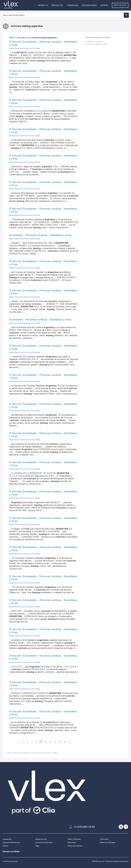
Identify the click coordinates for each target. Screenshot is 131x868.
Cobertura (73, 5)
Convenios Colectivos (44, 842)
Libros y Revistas (74, 839)
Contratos (104, 839)
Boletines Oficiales (108, 842)
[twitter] (121, 827)
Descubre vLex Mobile (11, 852)
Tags (37, 846)
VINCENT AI (43, 5)
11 (60, 742)
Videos (5, 846)
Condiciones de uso (10, 861)
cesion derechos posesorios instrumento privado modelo (32, 753)
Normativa (72, 842)
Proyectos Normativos (11, 842)
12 (65, 742)
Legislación (7, 839)
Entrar (104, 5)
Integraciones (89, 5)
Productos (57, 5)
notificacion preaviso (94, 41)
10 (55, 742)
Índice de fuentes (75, 846)
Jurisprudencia (41, 839)
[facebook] (126, 827)
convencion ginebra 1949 (96, 44)
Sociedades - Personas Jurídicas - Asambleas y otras (40, 235)
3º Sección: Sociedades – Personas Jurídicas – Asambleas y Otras (43, 43)
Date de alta (120, 5)
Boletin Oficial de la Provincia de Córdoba (25, 48)
